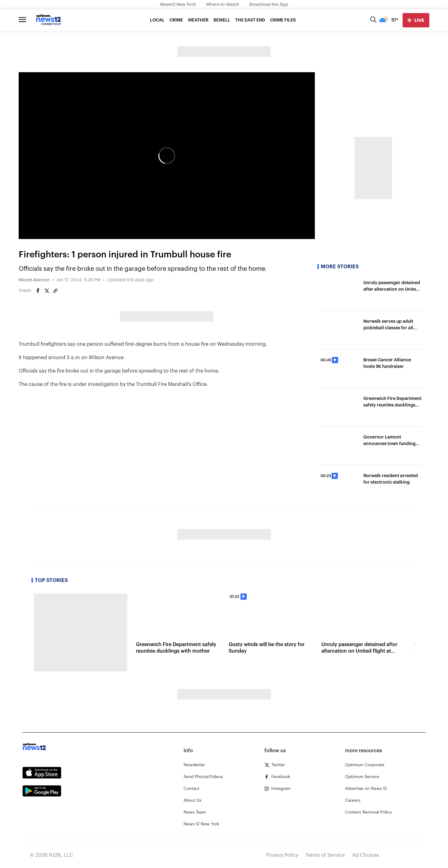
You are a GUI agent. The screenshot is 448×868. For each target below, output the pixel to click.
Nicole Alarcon (34, 280)
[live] (416, 20)
